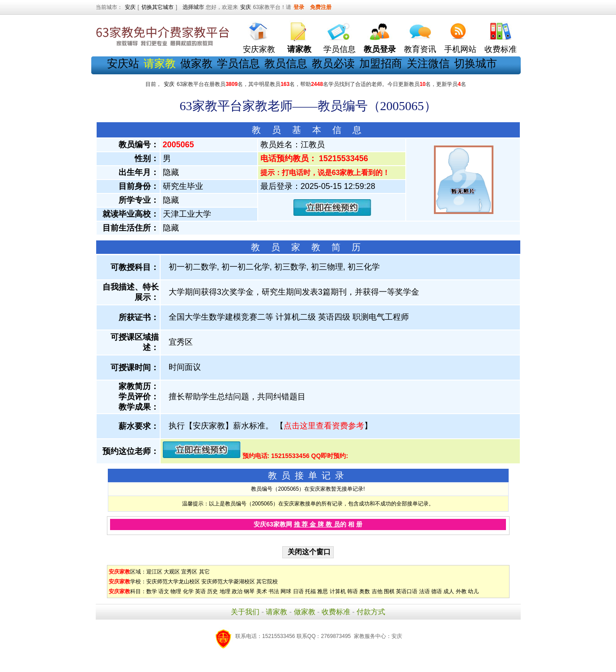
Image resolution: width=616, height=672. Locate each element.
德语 (437, 591)
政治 (237, 591)
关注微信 (428, 63)
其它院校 (267, 582)
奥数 (365, 591)
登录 (299, 7)
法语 (425, 591)
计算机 (338, 591)
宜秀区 (189, 572)
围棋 (389, 591)
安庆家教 (259, 49)
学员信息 (340, 49)
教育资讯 (420, 49)
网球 (286, 591)
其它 (204, 572)
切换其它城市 (157, 7)
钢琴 (249, 591)
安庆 (130, 7)
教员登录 (380, 49)
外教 (461, 591)
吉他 (377, 591)
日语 (298, 591)
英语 (200, 591)
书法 (274, 591)
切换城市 (476, 63)
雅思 (323, 591)
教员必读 (333, 63)
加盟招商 (381, 63)
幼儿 (473, 591)
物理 (176, 591)
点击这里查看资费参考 (324, 426)
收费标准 (501, 49)
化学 (188, 591)
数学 (152, 591)
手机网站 (460, 49)
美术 (262, 591)
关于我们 (245, 612)
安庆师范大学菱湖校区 (228, 582)
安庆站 (123, 63)
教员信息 (286, 63)
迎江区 (154, 572)
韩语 (353, 591)
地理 (225, 591)
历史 (212, 591)
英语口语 (407, 591)
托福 (310, 591)
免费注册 (321, 7)
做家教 (196, 63)
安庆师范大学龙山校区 (173, 582)
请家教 (276, 612)
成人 (449, 591)
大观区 (172, 572)
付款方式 (371, 612)
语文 (164, 591)
